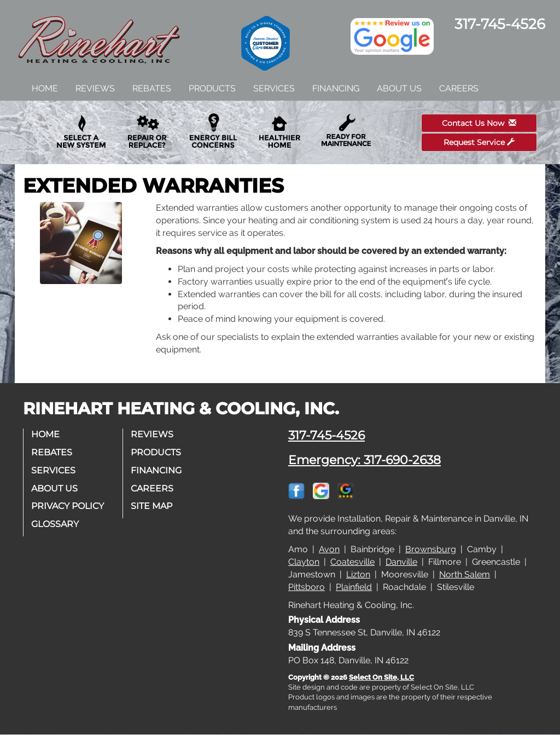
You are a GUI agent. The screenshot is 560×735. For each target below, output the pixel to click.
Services (274, 88)
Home (45, 88)
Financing (336, 88)
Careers (459, 88)
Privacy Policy (68, 506)
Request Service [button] (479, 142)
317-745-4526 (326, 435)
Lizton (358, 574)
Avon (329, 549)
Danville (401, 562)
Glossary (56, 524)
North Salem (465, 574)
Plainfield (354, 587)
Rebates (152, 88)
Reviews (95, 88)
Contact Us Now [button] (479, 123)
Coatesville (352, 562)
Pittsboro (307, 587)
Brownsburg (431, 549)
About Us (399, 88)
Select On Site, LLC (381, 677)
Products (212, 88)
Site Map (152, 506)
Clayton (304, 562)
